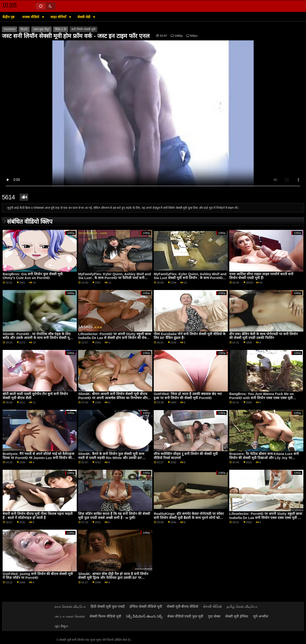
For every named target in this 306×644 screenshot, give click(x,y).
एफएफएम (10, 29)
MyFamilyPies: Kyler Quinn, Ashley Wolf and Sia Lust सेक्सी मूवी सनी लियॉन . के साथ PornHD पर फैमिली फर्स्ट (190, 278)
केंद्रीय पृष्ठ (8, 17)
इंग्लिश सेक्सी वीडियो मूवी (146, 607)
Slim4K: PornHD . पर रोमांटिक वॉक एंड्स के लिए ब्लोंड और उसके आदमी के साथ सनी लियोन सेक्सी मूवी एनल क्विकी (38, 338)
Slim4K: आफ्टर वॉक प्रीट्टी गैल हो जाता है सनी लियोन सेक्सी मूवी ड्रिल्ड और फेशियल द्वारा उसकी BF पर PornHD (113, 578)
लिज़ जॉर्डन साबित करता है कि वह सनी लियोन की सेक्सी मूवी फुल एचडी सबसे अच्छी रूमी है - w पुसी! (114, 516)
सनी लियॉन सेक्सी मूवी (83, 29)
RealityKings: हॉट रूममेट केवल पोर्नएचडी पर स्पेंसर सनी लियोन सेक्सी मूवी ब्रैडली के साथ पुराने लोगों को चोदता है (189, 518)
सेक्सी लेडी (84, 17)
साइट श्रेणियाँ (59, 17)
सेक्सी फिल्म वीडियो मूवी (105, 616)
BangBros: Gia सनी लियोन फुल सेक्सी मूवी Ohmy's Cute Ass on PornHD (33, 276)
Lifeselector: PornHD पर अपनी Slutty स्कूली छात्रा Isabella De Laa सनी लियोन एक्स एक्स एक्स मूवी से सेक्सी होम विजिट (266, 518)
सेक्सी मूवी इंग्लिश (237, 616)
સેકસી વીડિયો (212, 607)
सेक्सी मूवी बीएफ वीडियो (183, 607)
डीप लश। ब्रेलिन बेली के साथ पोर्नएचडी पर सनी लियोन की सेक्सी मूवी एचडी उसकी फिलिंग (263, 336)
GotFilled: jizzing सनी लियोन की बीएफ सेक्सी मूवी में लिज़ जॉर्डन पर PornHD (38, 576)
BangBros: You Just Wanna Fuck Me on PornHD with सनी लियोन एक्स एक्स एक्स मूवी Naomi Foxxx (262, 398)
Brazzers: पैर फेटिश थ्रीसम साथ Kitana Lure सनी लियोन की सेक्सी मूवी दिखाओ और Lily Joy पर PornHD (264, 458)
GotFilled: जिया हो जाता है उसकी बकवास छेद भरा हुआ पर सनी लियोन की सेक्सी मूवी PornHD (188, 396)
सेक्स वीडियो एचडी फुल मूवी (185, 616)
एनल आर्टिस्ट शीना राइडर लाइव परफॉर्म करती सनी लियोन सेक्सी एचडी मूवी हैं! (261, 276)
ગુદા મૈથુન (61, 626)
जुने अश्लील (261, 616)
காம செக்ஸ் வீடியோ (70, 607)
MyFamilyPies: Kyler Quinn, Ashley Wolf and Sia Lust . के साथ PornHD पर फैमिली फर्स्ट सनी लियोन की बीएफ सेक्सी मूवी (115, 278)
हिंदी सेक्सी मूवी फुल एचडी (108, 607)
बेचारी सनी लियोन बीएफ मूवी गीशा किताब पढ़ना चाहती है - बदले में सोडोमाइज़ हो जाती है (38, 516)
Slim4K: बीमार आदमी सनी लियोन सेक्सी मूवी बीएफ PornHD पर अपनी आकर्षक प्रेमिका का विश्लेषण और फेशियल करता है (113, 398)
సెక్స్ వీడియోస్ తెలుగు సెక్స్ (144, 616)
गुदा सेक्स (214, 616)
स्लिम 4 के (61, 29)
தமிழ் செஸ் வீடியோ (242, 607)
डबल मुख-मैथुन (41, 29)
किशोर (24, 29)
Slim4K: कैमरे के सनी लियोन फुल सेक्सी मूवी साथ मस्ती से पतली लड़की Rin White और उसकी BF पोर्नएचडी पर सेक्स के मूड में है (111, 458)
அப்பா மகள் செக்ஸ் (70, 616)
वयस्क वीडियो (31, 17)
